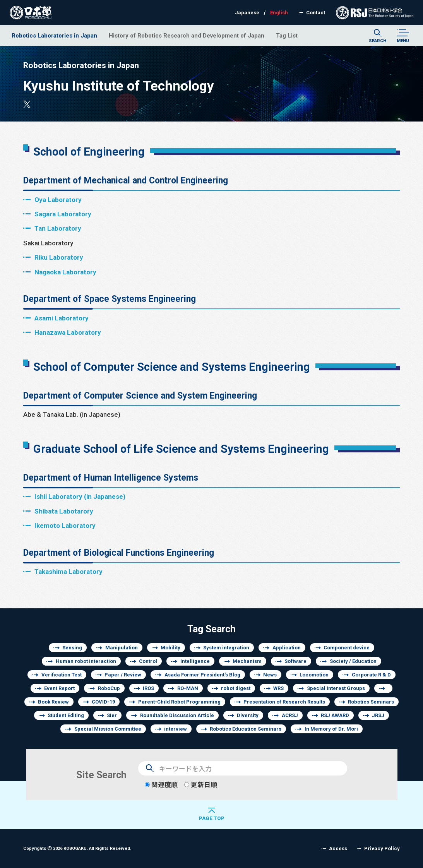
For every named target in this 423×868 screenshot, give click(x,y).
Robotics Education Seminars (246, 729)
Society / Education (353, 661)
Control (148, 661)
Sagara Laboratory (63, 214)
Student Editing (66, 715)
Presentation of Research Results (284, 702)
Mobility (170, 648)
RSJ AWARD (335, 715)
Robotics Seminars (371, 702)
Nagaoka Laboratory (65, 272)
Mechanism (247, 661)
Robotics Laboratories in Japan (54, 35)
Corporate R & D (371, 675)
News (270, 675)
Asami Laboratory (62, 318)
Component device (347, 648)
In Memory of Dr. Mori (331, 729)
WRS (278, 688)
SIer (112, 715)
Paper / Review (123, 675)
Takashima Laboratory (69, 571)
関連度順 (161, 785)
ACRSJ (290, 715)
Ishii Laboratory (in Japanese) (80, 496)
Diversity (248, 715)
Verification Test (62, 675)
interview (176, 729)
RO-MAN (188, 688)
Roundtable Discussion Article (177, 715)
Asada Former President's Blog (202, 675)
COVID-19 (103, 702)
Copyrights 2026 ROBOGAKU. (77, 848)
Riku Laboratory (59, 257)
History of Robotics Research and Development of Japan (187, 35)
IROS (148, 688)
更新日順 (201, 785)
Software (295, 661)
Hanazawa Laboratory (68, 332)
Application (287, 648)
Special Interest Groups (336, 688)
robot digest (236, 688)
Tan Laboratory (58, 228)
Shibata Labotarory (64, 511)
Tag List (287, 35)
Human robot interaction (86, 661)
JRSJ (378, 715)
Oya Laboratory (58, 199)
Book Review (53, 702)
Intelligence (195, 661)
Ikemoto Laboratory (65, 525)
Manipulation (122, 648)
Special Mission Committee (108, 729)
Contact (316, 13)
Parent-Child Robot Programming (179, 702)
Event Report (59, 688)
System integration (226, 648)
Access (338, 848)
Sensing (72, 648)
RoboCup (109, 688)
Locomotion (314, 675)
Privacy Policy (382, 848)
